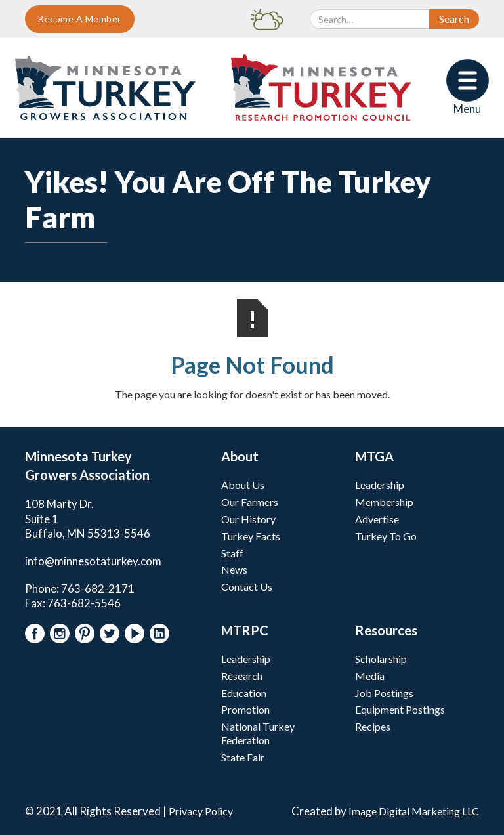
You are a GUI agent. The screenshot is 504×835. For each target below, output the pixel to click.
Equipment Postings (400, 709)
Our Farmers (250, 502)
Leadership (380, 485)
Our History (248, 519)
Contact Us (247, 587)
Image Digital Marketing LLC (414, 811)
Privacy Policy (201, 811)
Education (244, 693)
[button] (468, 88)
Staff (232, 553)
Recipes (373, 726)
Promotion (245, 709)
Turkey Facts (251, 536)
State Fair (243, 757)
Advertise (377, 519)
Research (242, 676)
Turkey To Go (386, 536)
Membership (384, 502)
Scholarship (381, 659)
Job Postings (384, 693)
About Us (243, 485)
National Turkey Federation (258, 733)
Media (370, 676)
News (234, 569)
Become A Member (80, 19)
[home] (105, 88)
